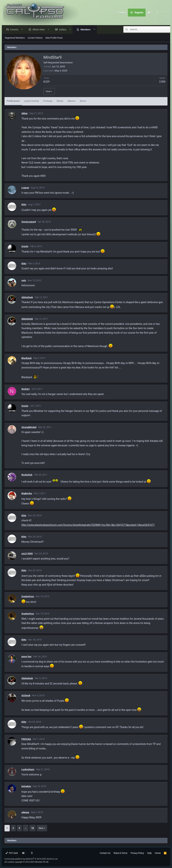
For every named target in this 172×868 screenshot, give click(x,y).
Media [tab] (60, 101)
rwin (24, 281)
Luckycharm (28, 770)
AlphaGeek (27, 297)
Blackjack (26, 358)
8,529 (46, 82)
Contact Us (105, 853)
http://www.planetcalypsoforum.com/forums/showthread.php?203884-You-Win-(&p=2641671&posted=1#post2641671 (88, 525)
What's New (40, 30)
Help (149, 853)
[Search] (165, 13)
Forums (15, 30)
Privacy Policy (137, 853)
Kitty (24, 205)
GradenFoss (28, 597)
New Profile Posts (54, 38)
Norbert (25, 389)
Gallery (64, 30)
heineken (26, 786)
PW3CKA (26, 739)
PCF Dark (12, 853)
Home (158, 853)
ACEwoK (26, 696)
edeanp (25, 812)
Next (41, 828)
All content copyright (26, 862)
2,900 (162, 82)
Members (86, 30)
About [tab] (83, 101)
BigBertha (27, 494)
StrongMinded (29, 427)
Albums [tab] (71, 101)
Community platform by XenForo (31, 859)
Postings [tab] (48, 101)
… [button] (26, 828)
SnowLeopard (29, 222)
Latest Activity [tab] (32, 101)
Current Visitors (35, 38)
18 (33, 828)
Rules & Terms (120, 853)
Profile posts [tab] (13, 101)
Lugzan (25, 188)
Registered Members (15, 38)
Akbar (25, 114)
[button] (23, 30)
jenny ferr (26, 657)
